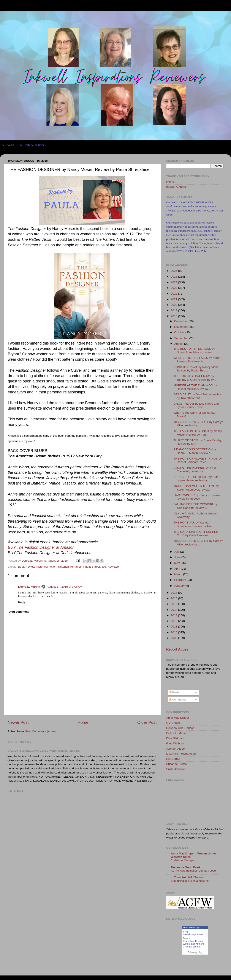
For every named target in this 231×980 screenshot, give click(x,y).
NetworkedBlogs (191, 927)
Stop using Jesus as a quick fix (190, 881)
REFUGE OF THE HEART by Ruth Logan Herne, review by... (196, 479)
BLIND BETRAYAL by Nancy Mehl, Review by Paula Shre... (196, 369)
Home (83, 722)
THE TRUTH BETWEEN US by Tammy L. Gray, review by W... (195, 378)
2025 (174, 277)
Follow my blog (195, 952)
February (180, 580)
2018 (174, 316)
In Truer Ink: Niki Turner (187, 877)
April (178, 569)
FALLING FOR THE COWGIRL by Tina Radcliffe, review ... (196, 506)
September (182, 338)
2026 (174, 271)
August (179, 344)
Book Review (26, 567)
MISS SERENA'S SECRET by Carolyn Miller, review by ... (198, 424)
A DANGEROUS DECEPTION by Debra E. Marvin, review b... (195, 451)
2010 (174, 632)
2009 (174, 638)
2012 (174, 621)
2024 (174, 282)
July (177, 552)
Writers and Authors (193, 944)
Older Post (147, 722)
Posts (174, 692)
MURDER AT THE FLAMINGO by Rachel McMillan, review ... (195, 387)
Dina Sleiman (175, 738)
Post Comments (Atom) (41, 731)
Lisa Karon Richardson (181, 754)
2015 (174, 604)
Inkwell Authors (176, 187)
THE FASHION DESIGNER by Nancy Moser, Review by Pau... (198, 433)
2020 (174, 305)
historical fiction (46, 567)
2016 (174, 598)
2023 (174, 288)
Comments (178, 700)
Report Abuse (177, 649)
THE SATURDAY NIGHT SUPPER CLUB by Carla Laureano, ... (196, 533)
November (181, 327)
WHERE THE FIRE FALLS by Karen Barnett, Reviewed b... (197, 360)
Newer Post (18, 722)
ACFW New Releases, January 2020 (193, 871)
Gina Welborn (175, 743)
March (179, 574)
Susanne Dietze (176, 764)
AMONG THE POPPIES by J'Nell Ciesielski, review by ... (195, 469)
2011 (174, 627)
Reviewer (114, 567)
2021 (174, 299)
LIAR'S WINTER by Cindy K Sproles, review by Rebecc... (197, 497)
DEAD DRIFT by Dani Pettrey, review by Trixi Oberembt (198, 396)
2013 (174, 615)
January (180, 586)
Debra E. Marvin (29, 587)
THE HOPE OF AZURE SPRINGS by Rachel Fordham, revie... (198, 460)
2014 (174, 610)
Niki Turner (173, 759)
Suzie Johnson (176, 769)
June (178, 557)
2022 (174, 294)
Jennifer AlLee (176, 749)
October (180, 332)
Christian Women (192, 947)
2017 (174, 593)
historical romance (70, 567)
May (177, 563)
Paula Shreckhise (95, 567)
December (181, 321)
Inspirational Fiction (193, 941)
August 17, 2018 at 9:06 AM (64, 587)
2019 (174, 310)
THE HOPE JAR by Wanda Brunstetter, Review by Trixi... (194, 524)
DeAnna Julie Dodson (180, 728)
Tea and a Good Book (186, 867)
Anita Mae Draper (178, 718)
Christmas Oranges (183, 860)
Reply (22, 602)
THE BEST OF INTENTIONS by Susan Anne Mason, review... (194, 350)
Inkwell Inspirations (193, 934)
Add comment (19, 612)
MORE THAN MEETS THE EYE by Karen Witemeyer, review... (196, 488)
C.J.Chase (173, 723)
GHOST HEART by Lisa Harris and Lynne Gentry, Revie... (196, 405)
